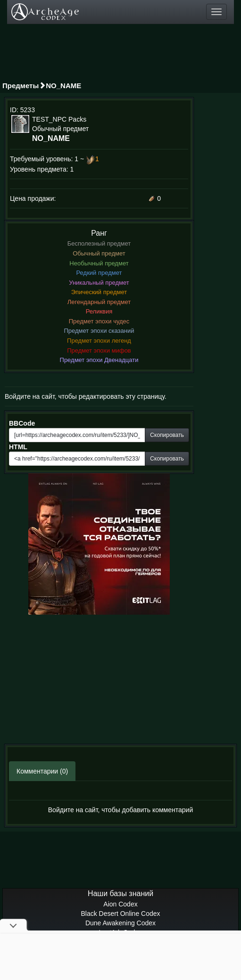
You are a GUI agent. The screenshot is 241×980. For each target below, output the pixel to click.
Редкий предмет (99, 273)
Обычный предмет (99, 253)
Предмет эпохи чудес (99, 321)
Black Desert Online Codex (120, 914)
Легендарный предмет (99, 302)
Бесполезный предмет (99, 243)
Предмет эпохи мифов (99, 350)
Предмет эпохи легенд (99, 341)
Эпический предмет (99, 292)
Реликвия (99, 311)
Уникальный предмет (99, 283)
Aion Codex (120, 904)
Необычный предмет (99, 263)
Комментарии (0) (42, 771)
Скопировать (167, 435)
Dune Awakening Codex (120, 923)
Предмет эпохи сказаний (99, 331)
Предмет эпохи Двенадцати (99, 360)
